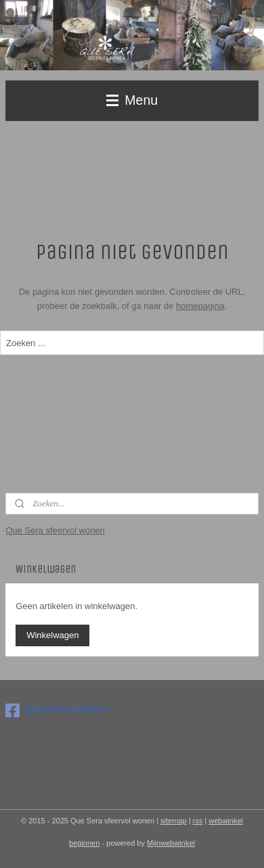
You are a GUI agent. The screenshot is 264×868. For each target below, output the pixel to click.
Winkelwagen (52, 635)
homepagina (200, 306)
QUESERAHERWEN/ (57, 710)
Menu (132, 100)
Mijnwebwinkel (171, 843)
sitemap (174, 821)
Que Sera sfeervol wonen (55, 530)
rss (198, 821)
